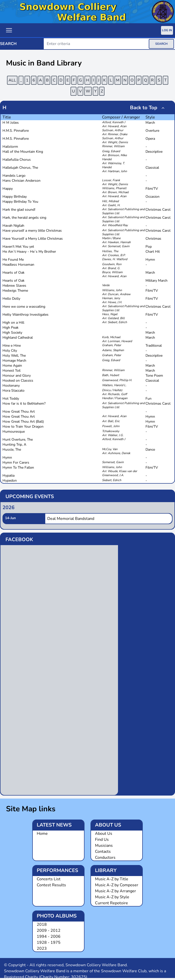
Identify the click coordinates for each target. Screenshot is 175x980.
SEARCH (161, 44)
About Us (104, 834)
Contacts (103, 852)
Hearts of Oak (13, 273)
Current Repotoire (111, 903)
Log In (167, 30)
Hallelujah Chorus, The (20, 168)
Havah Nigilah (13, 226)
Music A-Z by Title (112, 879)
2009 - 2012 (49, 931)
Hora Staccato (13, 391)
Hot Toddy (11, 399)
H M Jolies (11, 123)
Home (42, 834)
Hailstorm (10, 147)
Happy (8, 189)
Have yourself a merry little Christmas (32, 231)
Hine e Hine (12, 346)
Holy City (10, 351)
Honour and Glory (17, 376)
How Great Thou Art (19, 412)
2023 (42, 949)
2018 (42, 925)
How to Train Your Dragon (23, 427)
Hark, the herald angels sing (24, 218)
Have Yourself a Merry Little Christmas (33, 239)
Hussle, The (12, 450)
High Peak (10, 328)
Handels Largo (14, 176)
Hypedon (10, 481)
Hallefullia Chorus (17, 160)
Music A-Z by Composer (117, 885)
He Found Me (13, 260)
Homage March (14, 361)
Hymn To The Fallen (18, 468)
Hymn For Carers (16, 463)
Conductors (105, 858)
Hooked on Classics (18, 381)
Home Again (12, 366)
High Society (12, 333)
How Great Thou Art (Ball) (23, 422)
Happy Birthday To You (20, 202)
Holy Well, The (14, 356)
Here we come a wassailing (24, 307)
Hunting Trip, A (14, 445)
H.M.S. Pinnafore (16, 131)
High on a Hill (13, 323)
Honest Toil (11, 371)
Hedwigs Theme (15, 291)
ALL (12, 80)
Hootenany (11, 386)
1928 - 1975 (49, 943)
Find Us (102, 840)
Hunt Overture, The (18, 440)
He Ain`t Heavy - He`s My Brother (29, 252)
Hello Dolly (11, 299)
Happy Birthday (15, 197)
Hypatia (8, 476)
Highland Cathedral (18, 338)
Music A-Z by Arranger (115, 891)
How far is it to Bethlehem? (24, 404)
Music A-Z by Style (112, 897)
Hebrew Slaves (14, 286)
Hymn (7, 458)
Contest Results (51, 885)
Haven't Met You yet (18, 247)
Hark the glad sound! (19, 210)
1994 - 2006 (49, 937)
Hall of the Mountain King (23, 152)
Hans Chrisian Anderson (21, 181)
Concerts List (49, 879)
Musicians (104, 846)
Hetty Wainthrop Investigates (25, 315)
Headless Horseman (18, 265)
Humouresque (14, 432)
